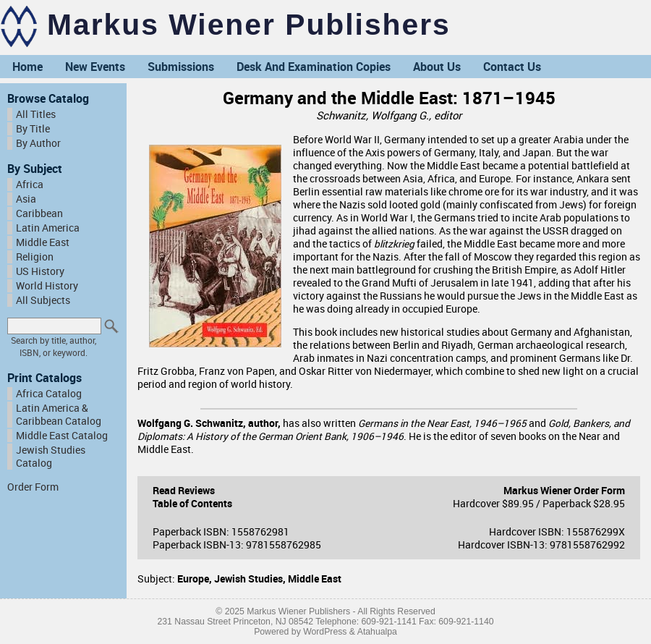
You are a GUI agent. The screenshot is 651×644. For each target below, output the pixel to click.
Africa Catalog (49, 394)
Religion (35, 257)
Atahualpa (377, 632)
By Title (33, 129)
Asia (26, 199)
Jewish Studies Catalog (51, 457)
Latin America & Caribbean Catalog (59, 415)
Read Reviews (184, 491)
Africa (30, 185)
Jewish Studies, (251, 579)
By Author (38, 143)
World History (47, 286)
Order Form (33, 487)
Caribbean (39, 213)
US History (40, 271)
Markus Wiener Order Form (564, 491)
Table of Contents (192, 504)
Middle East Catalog (62, 436)
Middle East (43, 242)
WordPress (325, 632)
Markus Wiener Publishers (249, 25)
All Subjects (43, 300)
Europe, (196, 579)
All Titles (36, 114)
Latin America (48, 228)
